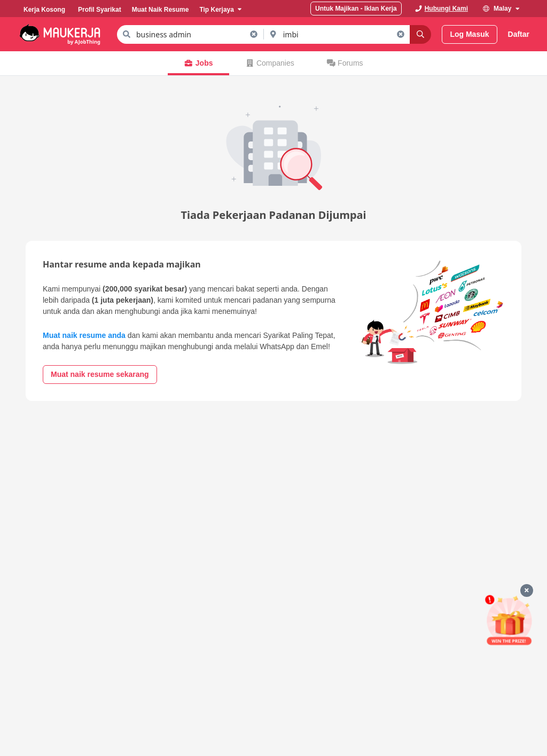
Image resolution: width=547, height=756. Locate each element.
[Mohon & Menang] (509, 620)
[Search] (420, 34)
